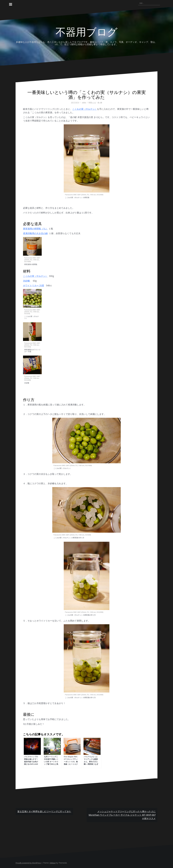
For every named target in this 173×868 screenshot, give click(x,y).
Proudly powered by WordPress (28, 863)
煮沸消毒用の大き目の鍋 (35, 233)
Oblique (53, 863)
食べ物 (100, 102)
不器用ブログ (86, 31)
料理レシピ (92, 102)
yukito (84, 102)
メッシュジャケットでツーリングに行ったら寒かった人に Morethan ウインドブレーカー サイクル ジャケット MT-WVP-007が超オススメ (122, 815)
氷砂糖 (27, 281)
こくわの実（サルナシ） (85, 109)
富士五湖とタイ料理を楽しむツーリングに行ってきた (44, 811)
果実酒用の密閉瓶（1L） (35, 229)
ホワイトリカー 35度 (34, 285)
